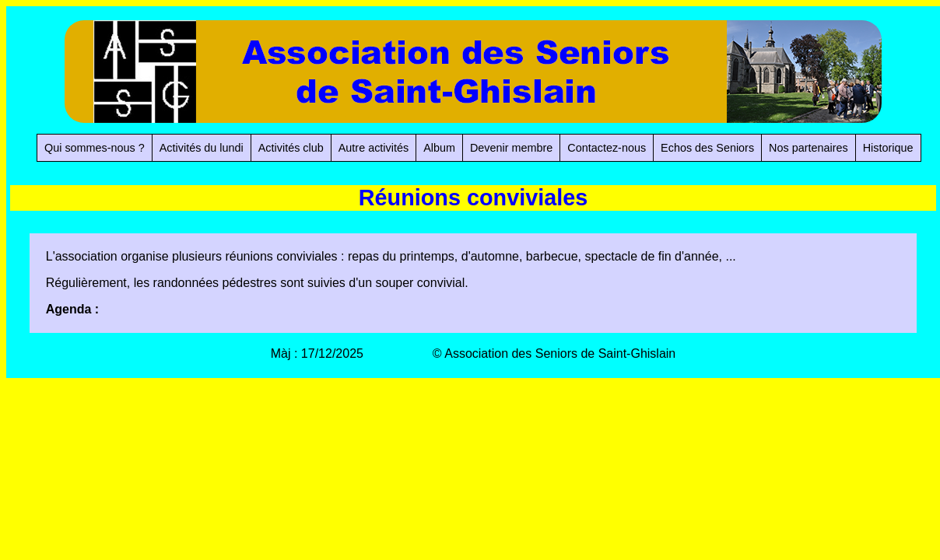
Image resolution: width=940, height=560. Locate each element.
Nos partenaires (808, 148)
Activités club (291, 148)
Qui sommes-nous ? (95, 148)
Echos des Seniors (707, 148)
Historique (888, 148)
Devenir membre (511, 148)
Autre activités (374, 148)
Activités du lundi (202, 148)
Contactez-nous (607, 148)
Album (439, 148)
